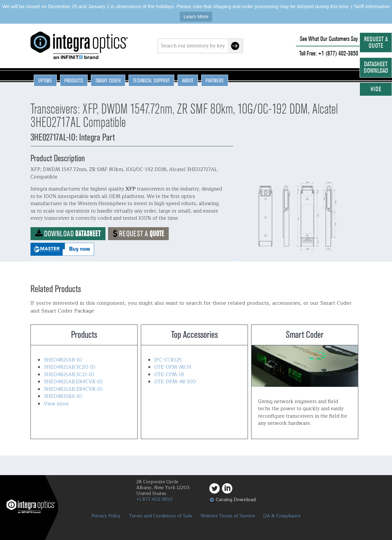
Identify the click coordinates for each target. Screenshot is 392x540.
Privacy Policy (106, 516)
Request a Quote (376, 42)
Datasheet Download (376, 67)
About (188, 80)
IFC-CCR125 (168, 360)
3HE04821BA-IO (63, 396)
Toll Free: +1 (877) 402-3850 (329, 53)
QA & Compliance (282, 516)
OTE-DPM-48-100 (175, 382)
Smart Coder (108, 80)
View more (56, 404)
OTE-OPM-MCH (173, 367)
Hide (376, 89)
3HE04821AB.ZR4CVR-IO (73, 389)
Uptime (45, 80)
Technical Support (151, 80)
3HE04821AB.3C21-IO (69, 375)
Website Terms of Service (228, 516)
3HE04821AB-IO (63, 360)
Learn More (196, 16)
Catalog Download (236, 500)
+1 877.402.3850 (154, 499)
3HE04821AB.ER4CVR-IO (73, 382)
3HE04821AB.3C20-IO (70, 367)
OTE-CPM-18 (169, 375)
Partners (214, 80)
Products (74, 80)
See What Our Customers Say (329, 39)
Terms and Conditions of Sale (161, 516)
